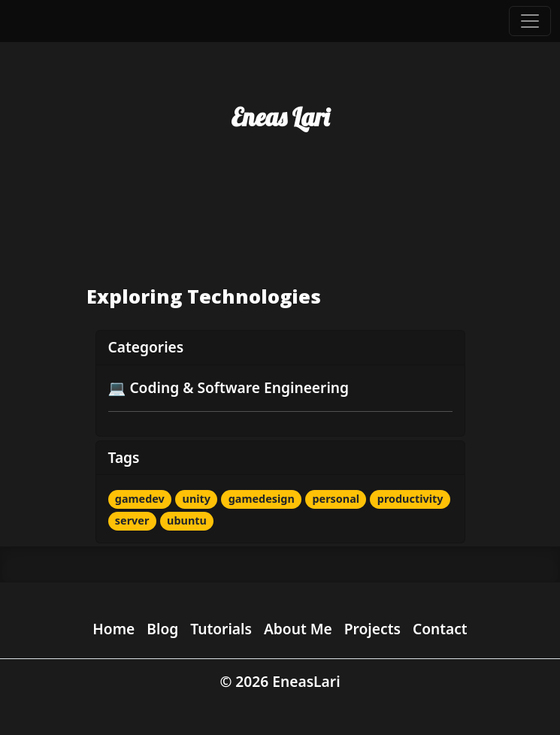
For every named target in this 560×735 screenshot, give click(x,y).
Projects (372, 629)
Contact (440, 629)
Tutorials (221, 629)
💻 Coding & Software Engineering (229, 387)
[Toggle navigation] (530, 21)
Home (114, 629)
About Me (298, 629)
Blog (162, 629)
